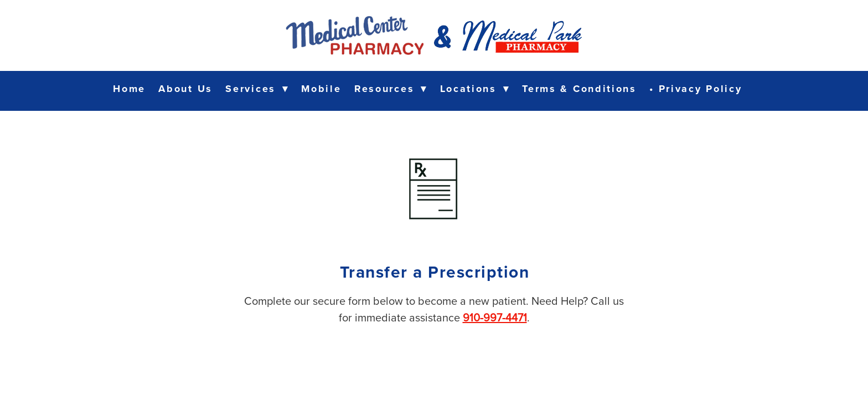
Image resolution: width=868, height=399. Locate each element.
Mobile (321, 89)
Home (129, 89)
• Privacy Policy (696, 89)
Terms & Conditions (579, 89)
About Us (185, 89)
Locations (475, 89)
